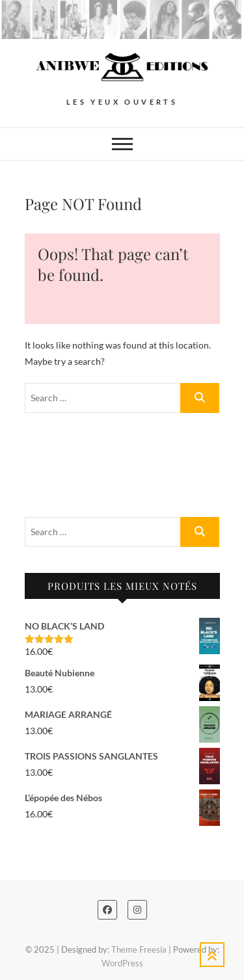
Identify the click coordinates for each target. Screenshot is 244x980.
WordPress (122, 963)
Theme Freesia (139, 949)
